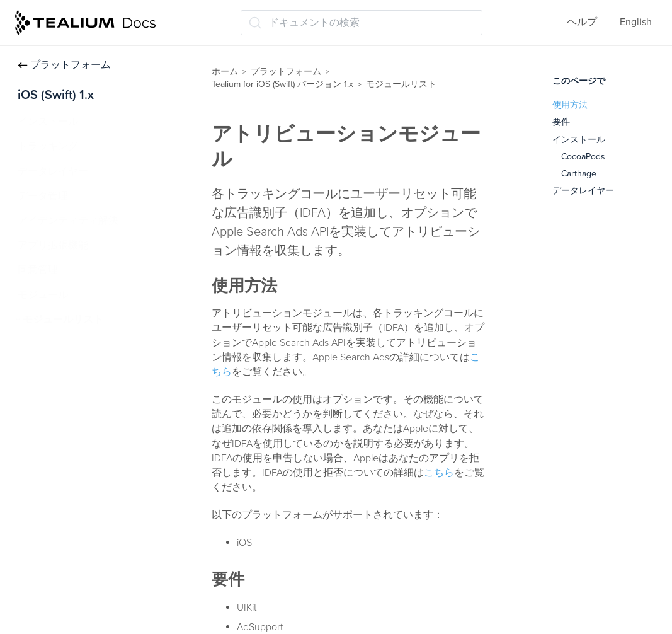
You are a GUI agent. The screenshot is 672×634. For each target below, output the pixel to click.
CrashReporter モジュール (87, 468)
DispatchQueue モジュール (90, 591)
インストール (48, 122)
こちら (439, 473)
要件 (561, 122)
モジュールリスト (63, 320)
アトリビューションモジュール (100, 369)
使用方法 (570, 105)
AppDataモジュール (73, 344)
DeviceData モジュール (81, 541)
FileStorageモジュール (79, 616)
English (636, 22)
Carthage (579, 174)
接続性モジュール (69, 443)
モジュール (43, 295)
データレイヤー (53, 171)
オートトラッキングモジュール (100, 393)
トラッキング (48, 146)
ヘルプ (582, 22)
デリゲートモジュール (79, 567)
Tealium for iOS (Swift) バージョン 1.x (282, 84)
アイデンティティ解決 (68, 221)
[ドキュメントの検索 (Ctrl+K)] (362, 23)
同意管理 (38, 270)
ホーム (225, 72)
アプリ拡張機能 (53, 245)
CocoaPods (583, 157)
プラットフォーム (64, 65)
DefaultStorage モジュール (88, 517)
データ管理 (43, 196)
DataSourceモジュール (80, 492)
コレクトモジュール (74, 418)
